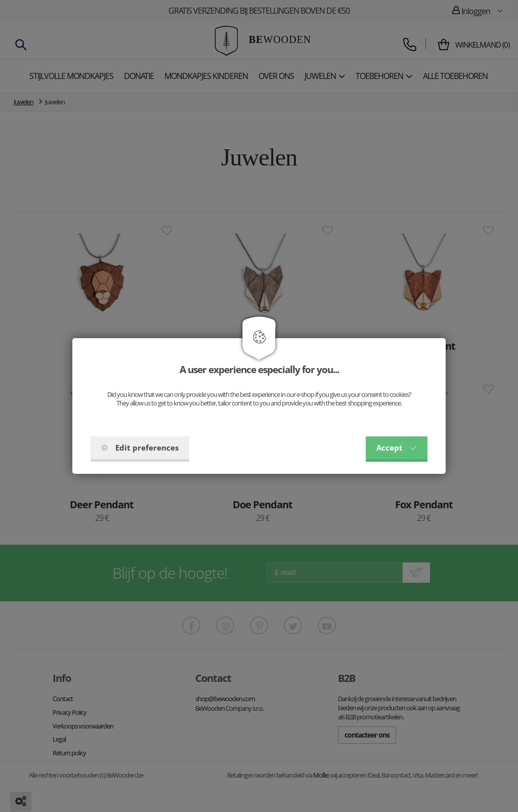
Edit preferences (140, 448)
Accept (397, 448)
